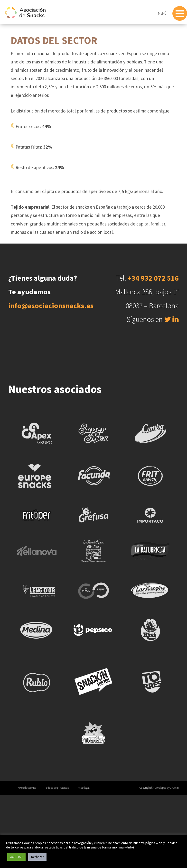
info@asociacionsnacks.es (51, 306)
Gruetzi (174, 788)
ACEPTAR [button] (16, 857)
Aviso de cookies (27, 788)
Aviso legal (84, 788)
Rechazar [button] (37, 857)
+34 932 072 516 (153, 278)
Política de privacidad (57, 788)
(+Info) (129, 847)
